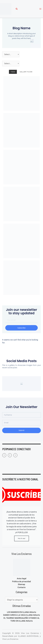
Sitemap (21, 584)
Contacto (22, 587)
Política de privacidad (21, 581)
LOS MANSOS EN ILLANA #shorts (22, 612)
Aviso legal (22, 578)
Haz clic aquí (22, 538)
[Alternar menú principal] (40, 9)
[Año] (11, 54)
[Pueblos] (11, 64)
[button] (17, 9)
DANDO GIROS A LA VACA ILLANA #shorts (22, 615)
